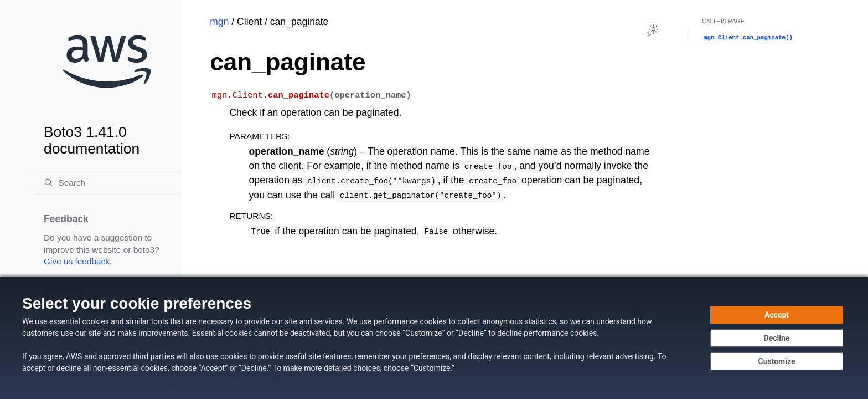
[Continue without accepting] (777, 338)
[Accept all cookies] (777, 315)
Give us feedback (77, 261)
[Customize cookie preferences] (777, 361)
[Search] (107, 183)
